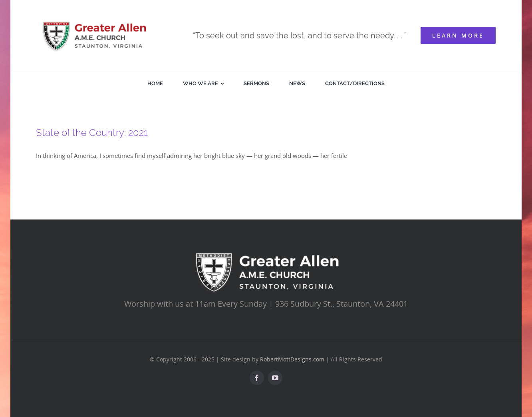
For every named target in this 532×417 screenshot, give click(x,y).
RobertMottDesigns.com (292, 359)
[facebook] (257, 378)
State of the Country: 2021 (92, 133)
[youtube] (275, 378)
